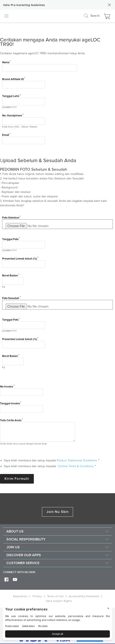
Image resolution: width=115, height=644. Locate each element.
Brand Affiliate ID (13, 79)
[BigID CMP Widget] (57, 623)
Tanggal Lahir (11, 96)
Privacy (37, 596)
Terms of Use (55, 596)
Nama (6, 62)
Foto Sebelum (11, 218)
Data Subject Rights (59, 601)
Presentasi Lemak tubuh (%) (20, 259)
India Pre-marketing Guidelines (24, 5)
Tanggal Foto (10, 239)
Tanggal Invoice (10, 403)
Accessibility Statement (84, 596)
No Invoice (7, 387)
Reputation (20, 596)
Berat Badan (10, 276)
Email (6, 135)
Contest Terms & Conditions (76, 466)
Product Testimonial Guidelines (77, 460)
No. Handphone (12, 116)
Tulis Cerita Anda (11, 420)
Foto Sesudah (11, 298)
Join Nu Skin (57, 512)
